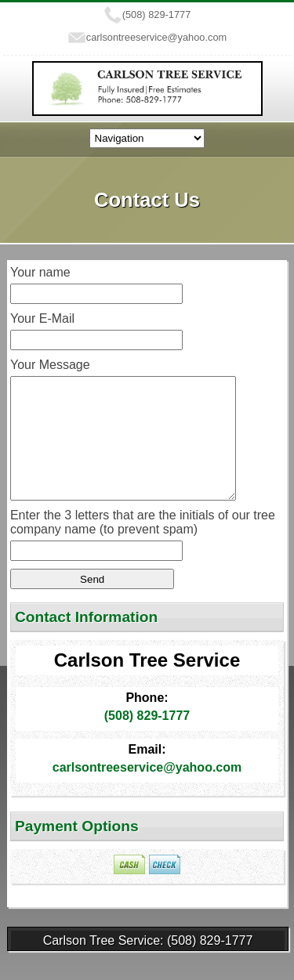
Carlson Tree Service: (105, 964)
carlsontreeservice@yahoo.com (156, 37)
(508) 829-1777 (157, 14)
